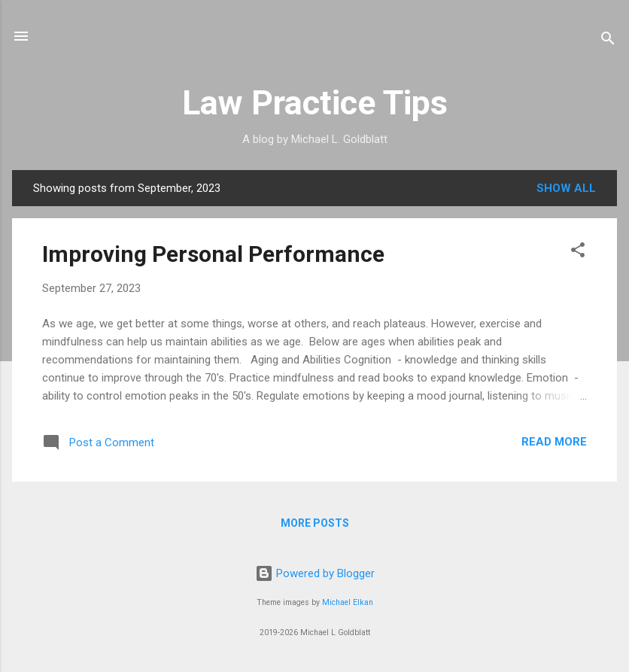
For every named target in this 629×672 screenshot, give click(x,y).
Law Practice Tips (315, 103)
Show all (566, 188)
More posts (315, 523)
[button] (578, 252)
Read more (554, 442)
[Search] (608, 41)
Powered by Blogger (315, 573)
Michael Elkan (348, 602)
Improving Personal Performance (213, 254)
